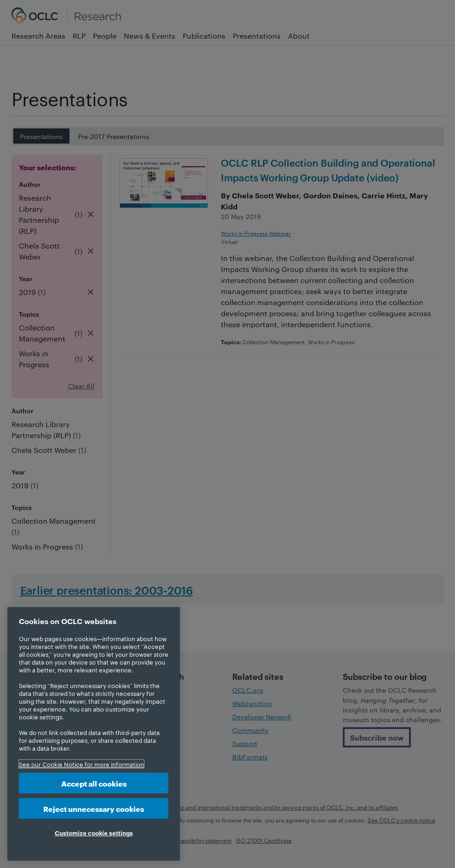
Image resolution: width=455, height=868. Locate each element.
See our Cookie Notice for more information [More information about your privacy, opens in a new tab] (81, 764)
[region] (94, 734)
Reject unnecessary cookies (94, 808)
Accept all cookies (94, 783)
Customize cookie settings (94, 833)
